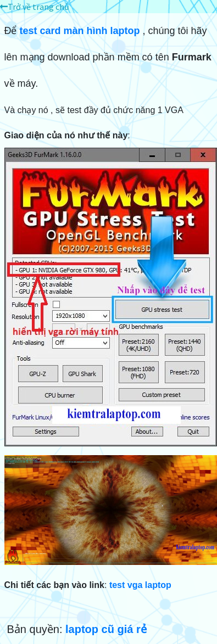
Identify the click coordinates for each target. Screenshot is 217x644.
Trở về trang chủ (35, 7)
